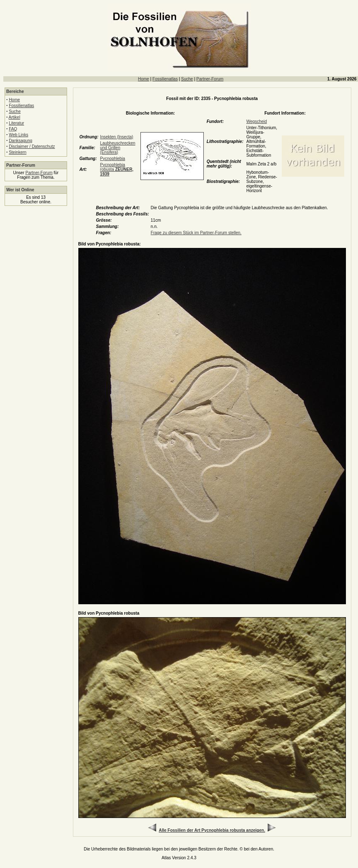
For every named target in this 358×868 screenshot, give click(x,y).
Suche (187, 79)
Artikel (15, 117)
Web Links (19, 135)
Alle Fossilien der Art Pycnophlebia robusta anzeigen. (212, 830)
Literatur (16, 123)
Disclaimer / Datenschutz (32, 146)
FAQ (13, 129)
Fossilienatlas (165, 79)
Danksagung (20, 141)
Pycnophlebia (113, 159)
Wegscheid (257, 121)
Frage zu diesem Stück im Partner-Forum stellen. (196, 233)
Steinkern (18, 152)
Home (144, 79)
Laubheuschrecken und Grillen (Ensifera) (118, 148)
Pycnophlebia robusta (117, 169)
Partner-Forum (210, 79)
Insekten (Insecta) (116, 137)
